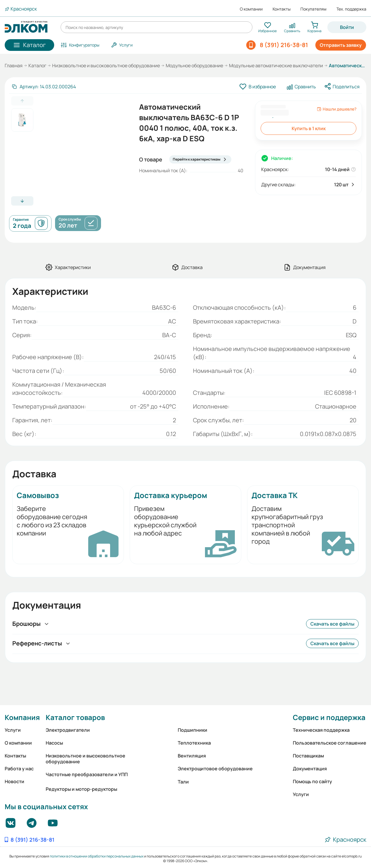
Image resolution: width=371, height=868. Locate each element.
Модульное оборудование (194, 66)
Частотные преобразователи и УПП (87, 774)
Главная (14, 66)
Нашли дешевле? (337, 109)
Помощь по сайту (312, 781)
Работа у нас (19, 769)
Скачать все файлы (332, 624)
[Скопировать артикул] (44, 87)
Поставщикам (308, 756)
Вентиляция (192, 756)
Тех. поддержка (351, 9)
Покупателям (313, 9)
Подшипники (193, 730)
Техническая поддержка (321, 730)
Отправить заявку (341, 45)
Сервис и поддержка (329, 717)
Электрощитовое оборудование (215, 769)
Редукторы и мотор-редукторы (81, 789)
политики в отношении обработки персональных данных (97, 856)
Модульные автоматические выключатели (276, 66)
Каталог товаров (75, 717)
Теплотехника (194, 743)
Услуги (13, 730)
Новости (14, 781)
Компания (22, 717)
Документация (310, 769)
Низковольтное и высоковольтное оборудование (106, 66)
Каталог (37, 66)
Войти (347, 27)
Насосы (54, 743)
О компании (251, 9)
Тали (183, 782)
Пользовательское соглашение (330, 743)
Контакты (282, 9)
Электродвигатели (68, 730)
